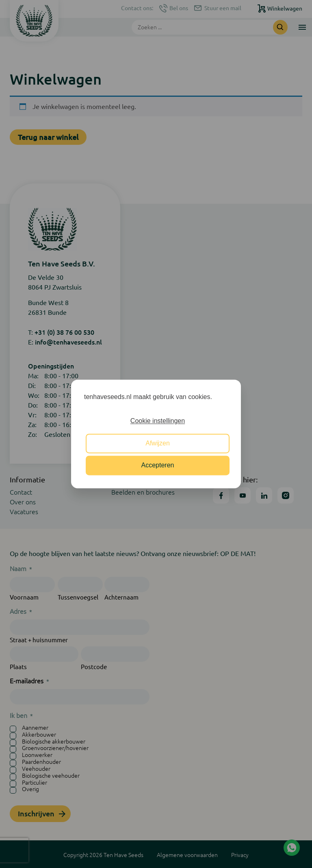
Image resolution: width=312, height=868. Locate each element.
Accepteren (158, 466)
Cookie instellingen (158, 421)
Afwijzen (158, 443)
